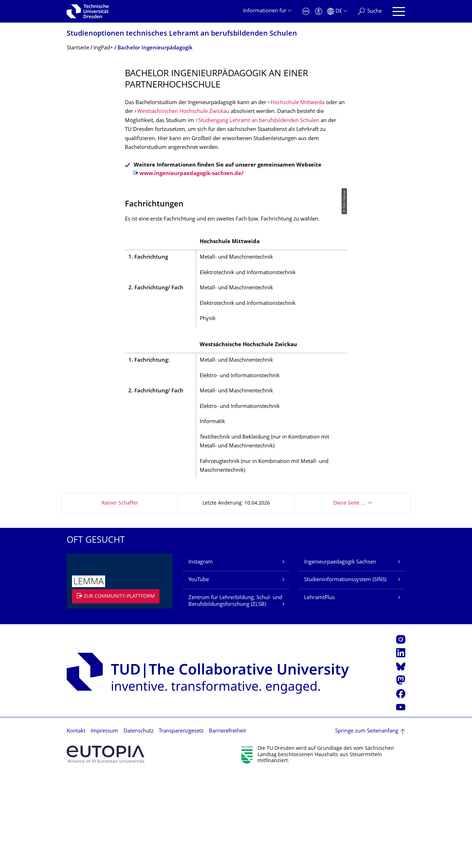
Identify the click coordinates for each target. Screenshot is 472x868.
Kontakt (76, 824)
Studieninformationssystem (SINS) (345, 673)
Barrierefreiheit (227, 824)
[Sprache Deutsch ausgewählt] (337, 11)
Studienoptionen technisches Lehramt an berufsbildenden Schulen (182, 34)
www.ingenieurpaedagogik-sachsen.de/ (191, 174)
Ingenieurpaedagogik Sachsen (340, 655)
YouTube (199, 673)
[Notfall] (306, 11)
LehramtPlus (319, 691)
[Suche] (370, 11)
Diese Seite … (349, 596)
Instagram (201, 655)
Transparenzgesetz (181, 824)
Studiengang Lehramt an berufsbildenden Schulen (259, 121)
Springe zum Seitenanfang (367, 824)
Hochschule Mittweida (298, 103)
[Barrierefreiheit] (319, 11)
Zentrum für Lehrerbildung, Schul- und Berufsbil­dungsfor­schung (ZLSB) (235, 695)
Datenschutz (138, 824)
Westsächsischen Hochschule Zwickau (183, 112)
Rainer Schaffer (120, 596)
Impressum (104, 824)
